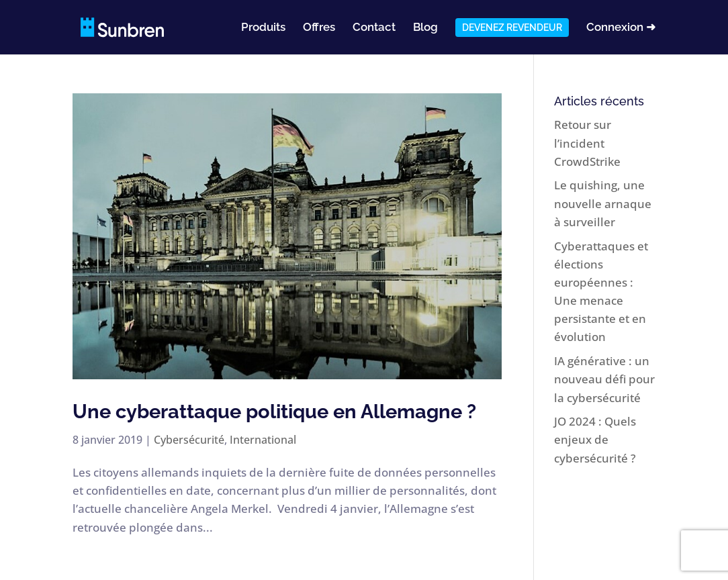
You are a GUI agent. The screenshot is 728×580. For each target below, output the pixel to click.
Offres (319, 28)
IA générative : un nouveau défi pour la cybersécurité (604, 379)
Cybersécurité (189, 440)
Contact (374, 28)
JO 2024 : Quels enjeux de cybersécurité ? (595, 439)
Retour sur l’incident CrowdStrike (587, 143)
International (263, 440)
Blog (425, 28)
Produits (263, 28)
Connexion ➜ (621, 28)
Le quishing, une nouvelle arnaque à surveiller (603, 203)
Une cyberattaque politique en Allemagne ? (274, 412)
